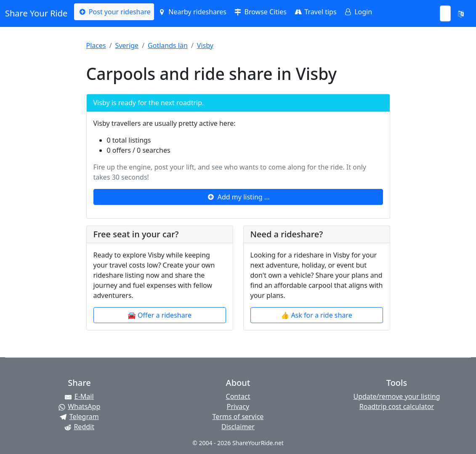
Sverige (127, 45)
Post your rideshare (114, 12)
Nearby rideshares (192, 12)
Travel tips (315, 12)
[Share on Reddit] (79, 427)
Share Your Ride (36, 13)
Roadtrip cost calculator (397, 406)
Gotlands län (168, 45)
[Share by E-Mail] (79, 396)
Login (358, 12)
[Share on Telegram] (79, 417)
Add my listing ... (238, 197)
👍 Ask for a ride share (316, 315)
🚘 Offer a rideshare (160, 315)
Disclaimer (238, 427)
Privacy (238, 406)
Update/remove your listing (396, 396)
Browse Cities (260, 12)
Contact (238, 396)
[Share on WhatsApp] (79, 406)
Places (96, 45)
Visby (205, 45)
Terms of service (238, 417)
